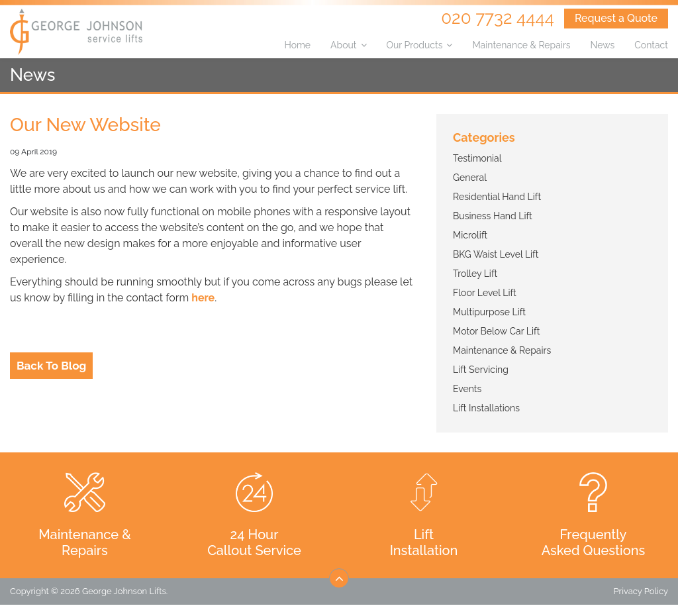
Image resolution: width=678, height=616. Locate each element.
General (470, 178)
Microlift (470, 235)
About (343, 45)
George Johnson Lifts (124, 591)
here (203, 298)
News (603, 45)
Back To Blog (51, 366)
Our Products (415, 45)
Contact (651, 45)
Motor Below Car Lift (496, 331)
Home (297, 45)
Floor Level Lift (485, 293)
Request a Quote (616, 18)
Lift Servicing (481, 370)
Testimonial (477, 158)
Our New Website (85, 125)
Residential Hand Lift (497, 197)
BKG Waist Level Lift (496, 254)
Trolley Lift (475, 274)
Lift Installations (486, 408)
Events (467, 389)
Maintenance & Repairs (521, 45)
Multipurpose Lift (489, 312)
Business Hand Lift (493, 216)
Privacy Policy (641, 591)
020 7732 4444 (498, 18)
